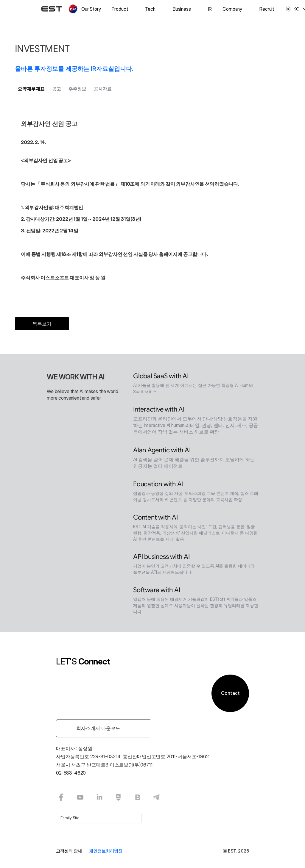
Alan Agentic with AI (162, 451)
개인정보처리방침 (106, 851)
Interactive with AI (159, 410)
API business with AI (161, 558)
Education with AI (158, 485)
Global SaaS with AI (161, 377)
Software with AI (157, 591)
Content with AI (155, 519)
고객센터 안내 (69, 851)
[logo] (60, 9)
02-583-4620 (71, 773)
